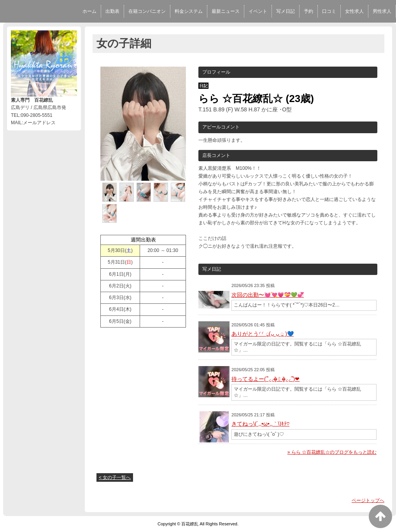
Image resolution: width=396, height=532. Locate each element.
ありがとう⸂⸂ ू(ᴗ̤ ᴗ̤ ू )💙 (263, 334)
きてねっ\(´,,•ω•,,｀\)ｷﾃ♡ (260, 424)
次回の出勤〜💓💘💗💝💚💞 (268, 295)
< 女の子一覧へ (115, 477)
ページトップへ (368, 500)
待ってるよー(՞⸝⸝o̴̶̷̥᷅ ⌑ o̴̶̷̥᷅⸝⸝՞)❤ (265, 379)
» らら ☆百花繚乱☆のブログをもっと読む (332, 452)
